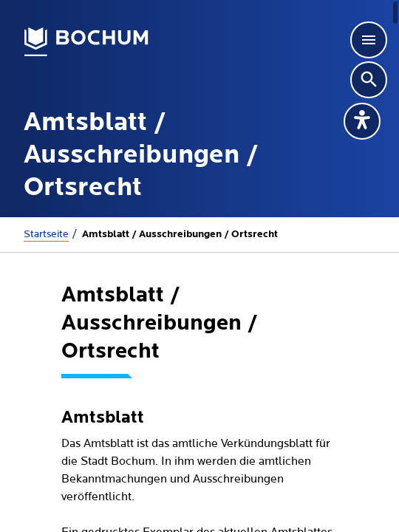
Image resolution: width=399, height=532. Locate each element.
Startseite (46, 234)
